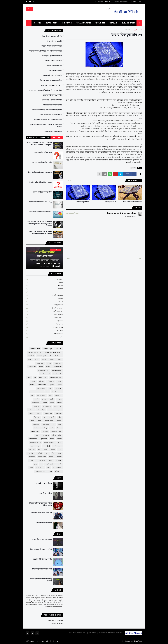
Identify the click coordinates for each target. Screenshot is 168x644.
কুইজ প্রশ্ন (42, 381)
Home (140, 2)
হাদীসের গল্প (58, 471)
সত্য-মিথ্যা (31, 453)
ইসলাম (41, 367)
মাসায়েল (59, 439)
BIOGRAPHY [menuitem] (67, 23)
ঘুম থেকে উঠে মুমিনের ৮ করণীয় (52, 95)
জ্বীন (32, 396)
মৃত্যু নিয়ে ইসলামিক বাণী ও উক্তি (42, 162)
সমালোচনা (59, 460)
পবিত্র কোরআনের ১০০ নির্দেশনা (133, 202)
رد (136, 221)
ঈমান (29, 378)
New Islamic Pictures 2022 (51, 85)
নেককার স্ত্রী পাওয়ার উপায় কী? (52, 76)
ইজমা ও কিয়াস (58, 367)
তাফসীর (59, 403)
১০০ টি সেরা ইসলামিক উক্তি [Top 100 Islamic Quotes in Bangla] (39, 144)
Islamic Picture (35, 349)
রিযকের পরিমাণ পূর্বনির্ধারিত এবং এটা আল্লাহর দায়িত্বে (45, 51)
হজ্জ (49, 468)
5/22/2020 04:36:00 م (73, 213)
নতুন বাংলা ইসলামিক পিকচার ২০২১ (41, 212)
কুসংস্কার (52, 385)
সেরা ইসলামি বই (57, 468)
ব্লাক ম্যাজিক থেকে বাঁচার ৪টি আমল (51, 115)
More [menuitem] (38, 23)
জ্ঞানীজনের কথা (44, 311)
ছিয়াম (47, 392)
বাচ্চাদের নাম (46, 424)
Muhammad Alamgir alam (122, 213)
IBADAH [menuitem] (114, 23)
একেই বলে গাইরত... (46, 493)
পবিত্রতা (39, 414)
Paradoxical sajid (56, 356)
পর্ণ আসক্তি (52, 417)
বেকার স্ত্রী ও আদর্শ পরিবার (54, 66)
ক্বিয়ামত (44, 302)
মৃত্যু (39, 446)
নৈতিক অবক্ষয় (48, 414)
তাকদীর (37, 399)
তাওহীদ (52, 399)
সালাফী (60, 464)
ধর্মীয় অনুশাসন (47, 406)
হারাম (50, 471)
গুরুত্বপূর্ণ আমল (44, 305)
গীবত (50, 388)
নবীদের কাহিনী (44, 318)
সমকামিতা (32, 457)
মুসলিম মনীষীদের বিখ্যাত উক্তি (42, 192)
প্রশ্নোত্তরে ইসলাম (44, 327)
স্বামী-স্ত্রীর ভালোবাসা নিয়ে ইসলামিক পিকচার (48, 120)
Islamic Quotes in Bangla (53, 352)
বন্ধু (54, 424)
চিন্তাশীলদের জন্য (44, 308)
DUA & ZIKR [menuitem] (101, 23)
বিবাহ (45, 428)
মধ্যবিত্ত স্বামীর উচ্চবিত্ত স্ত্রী (44, 523)
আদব (44, 292)
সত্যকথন (44, 337)
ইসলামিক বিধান (57, 374)
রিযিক (60, 450)
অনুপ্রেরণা (44, 279)
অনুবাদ (44, 283)
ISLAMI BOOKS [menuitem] (52, 23)
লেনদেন (53, 450)
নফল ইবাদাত (58, 410)
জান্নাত (41, 392)
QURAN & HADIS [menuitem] (128, 23)
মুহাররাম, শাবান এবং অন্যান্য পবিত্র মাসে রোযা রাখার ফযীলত (46, 126)
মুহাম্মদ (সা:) (47, 446)
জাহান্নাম (33, 392)
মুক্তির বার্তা (44, 439)
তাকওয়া (44, 399)
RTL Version (99, 2)
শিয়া (53, 453)
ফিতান (60, 424)
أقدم (69, 258)
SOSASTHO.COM (57, 624)
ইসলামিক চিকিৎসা (57, 370)
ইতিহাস (48, 367)
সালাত (31, 460)
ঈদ (35, 378)
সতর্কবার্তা (39, 453)
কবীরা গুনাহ (51, 381)
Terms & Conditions (121, 2)
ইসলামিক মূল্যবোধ (44, 295)
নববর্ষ (50, 410)
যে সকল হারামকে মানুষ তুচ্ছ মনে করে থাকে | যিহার (47, 110)
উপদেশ (44, 299)
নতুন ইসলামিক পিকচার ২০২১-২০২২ (40, 202)
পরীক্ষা (60, 417)
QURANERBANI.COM (56, 620)
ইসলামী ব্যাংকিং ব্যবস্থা (56, 378)
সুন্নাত (35, 464)
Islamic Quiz (44, 137)
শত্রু (39, 450)
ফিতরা (33, 421)
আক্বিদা (44, 289)
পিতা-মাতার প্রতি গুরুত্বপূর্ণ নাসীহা (51, 80)
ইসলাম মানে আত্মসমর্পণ (54, 41)
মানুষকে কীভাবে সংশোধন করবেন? (51, 46)
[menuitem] (139, 23)
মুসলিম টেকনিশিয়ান (49, 442)
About (49, 641)
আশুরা (49, 363)
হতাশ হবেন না (40, 468)
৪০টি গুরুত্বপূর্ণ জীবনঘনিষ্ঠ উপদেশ (41, 569)
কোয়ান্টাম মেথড (42, 385)
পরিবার (31, 414)
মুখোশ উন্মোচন (33, 439)
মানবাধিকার (46, 435)
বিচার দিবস (36, 424)
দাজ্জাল (45, 403)
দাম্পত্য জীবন (36, 403)
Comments (32, 137)
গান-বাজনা (58, 388)
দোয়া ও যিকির (44, 315)
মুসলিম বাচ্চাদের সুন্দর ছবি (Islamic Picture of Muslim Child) (40, 233)
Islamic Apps (48, 349)
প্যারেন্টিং (59, 421)
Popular (57, 137)
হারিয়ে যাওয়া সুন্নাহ (40, 471)
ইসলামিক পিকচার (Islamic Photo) (40, 172)
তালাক (52, 403)
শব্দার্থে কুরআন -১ (111, 202)
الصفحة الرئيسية (137, 30)
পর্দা (44, 417)
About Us (133, 2)
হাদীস (31, 468)
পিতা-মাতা (37, 417)
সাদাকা (51, 460)
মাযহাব (37, 435)
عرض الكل (69, 180)
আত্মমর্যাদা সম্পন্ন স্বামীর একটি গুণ (41, 513)
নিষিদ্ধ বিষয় (44, 324)
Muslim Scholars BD (35, 352)
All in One (108, 2)
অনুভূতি (44, 286)
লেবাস (45, 450)
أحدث (139, 258)
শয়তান (60, 453)
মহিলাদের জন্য (44, 334)
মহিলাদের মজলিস (57, 435)
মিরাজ (52, 439)
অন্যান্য (44, 359)
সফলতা (51, 457)
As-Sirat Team (137, 641)
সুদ (41, 464)
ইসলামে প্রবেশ (43, 378)
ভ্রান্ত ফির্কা (44, 331)
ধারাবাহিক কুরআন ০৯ (83, 202)
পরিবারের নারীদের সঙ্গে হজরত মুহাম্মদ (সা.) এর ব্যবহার (40, 504)
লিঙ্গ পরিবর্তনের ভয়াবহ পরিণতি (52, 36)
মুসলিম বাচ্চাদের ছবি (35, 442)
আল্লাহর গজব (58, 363)
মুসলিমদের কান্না (57, 446)
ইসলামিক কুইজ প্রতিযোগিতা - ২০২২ (40, 182)
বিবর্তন (52, 428)
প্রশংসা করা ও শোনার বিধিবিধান (52, 100)
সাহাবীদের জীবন (50, 464)
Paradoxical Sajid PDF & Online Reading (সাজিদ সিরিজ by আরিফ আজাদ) (39, 224)
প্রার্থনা (39, 421)
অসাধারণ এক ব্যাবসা (55, 71)
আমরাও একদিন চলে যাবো (53, 61)
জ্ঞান (50, 396)
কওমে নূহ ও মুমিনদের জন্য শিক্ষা (52, 56)
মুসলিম (60, 442)
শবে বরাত (32, 450)
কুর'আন (128, 30)
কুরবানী (60, 385)
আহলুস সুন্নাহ (40, 363)
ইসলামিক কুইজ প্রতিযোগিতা (43, 153)
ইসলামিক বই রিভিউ (43, 370)
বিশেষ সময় (37, 428)
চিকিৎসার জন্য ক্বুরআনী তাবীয (52, 105)
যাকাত (33, 446)
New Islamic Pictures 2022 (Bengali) (49, 265)
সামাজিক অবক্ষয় (41, 460)
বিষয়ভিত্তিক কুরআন (56, 432)
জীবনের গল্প (58, 396)
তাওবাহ (59, 399)
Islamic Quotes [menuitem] (84, 23)
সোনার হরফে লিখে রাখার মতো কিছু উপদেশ (41, 580)
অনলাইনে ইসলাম (42, 356)
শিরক (47, 453)
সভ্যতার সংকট (42, 457)
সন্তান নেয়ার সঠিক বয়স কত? (53, 132)
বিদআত (59, 428)
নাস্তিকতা (44, 321)
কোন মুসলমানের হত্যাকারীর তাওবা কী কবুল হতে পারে (45, 90)
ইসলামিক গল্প (32, 367)
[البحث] (77, 9)
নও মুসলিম (37, 406)
